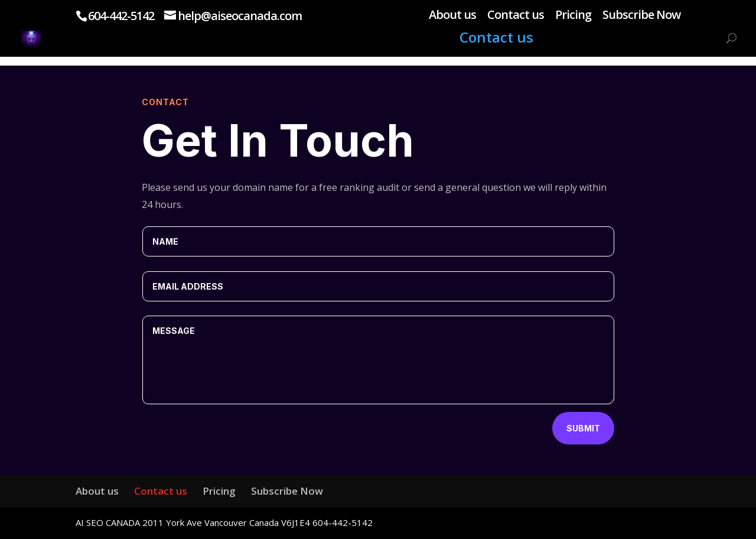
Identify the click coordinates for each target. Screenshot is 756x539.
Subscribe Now (641, 16)
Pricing (573, 16)
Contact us (516, 16)
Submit (583, 428)
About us (452, 16)
